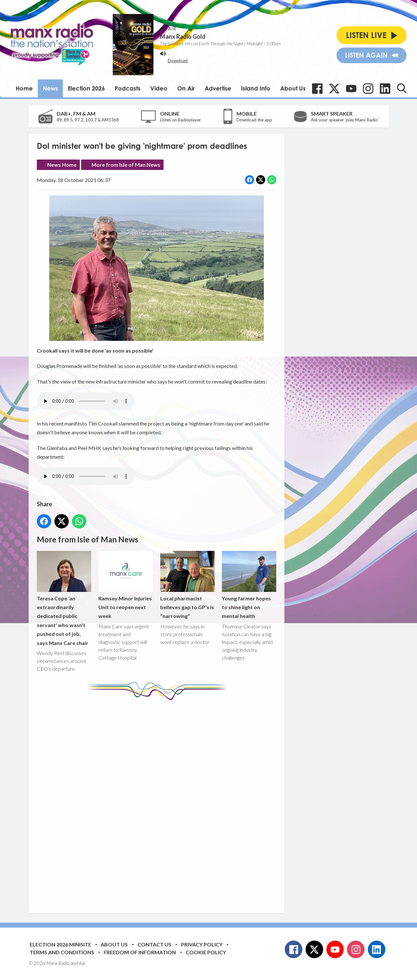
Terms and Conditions (62, 952)
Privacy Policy (202, 944)
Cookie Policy (206, 952)
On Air (186, 88)
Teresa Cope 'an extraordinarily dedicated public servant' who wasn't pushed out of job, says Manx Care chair (64, 598)
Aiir (82, 963)
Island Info (256, 88)
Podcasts (128, 88)
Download (178, 61)
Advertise (218, 88)
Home (24, 88)
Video (159, 88)
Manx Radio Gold (183, 36)
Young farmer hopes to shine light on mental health (249, 585)
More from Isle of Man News (126, 165)
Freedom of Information (140, 952)
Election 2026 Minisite (60, 944)
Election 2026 (86, 88)
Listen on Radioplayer (180, 120)
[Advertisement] (159, 802)
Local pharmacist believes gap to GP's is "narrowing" (187, 585)
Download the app (254, 120)
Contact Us (154, 944)
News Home (62, 165)
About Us (293, 88)
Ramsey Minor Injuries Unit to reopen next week (126, 585)
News (50, 88)
